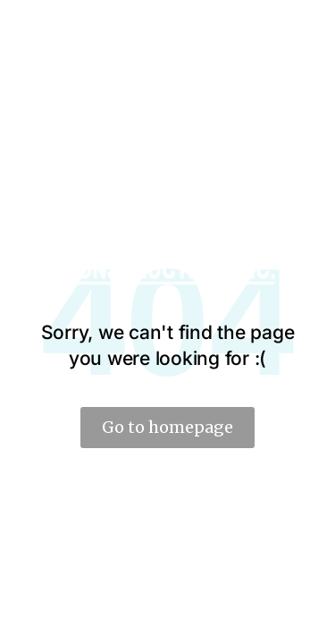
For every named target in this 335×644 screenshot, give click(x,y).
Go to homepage (167, 427)
